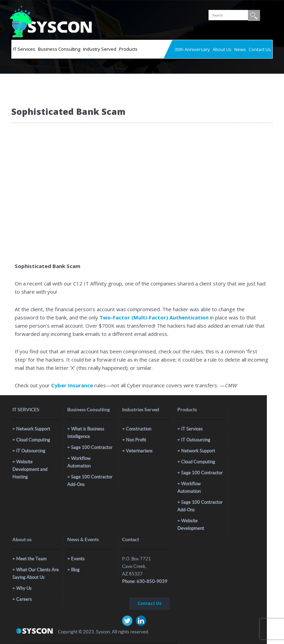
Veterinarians (139, 451)
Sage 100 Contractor (92, 447)
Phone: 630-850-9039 (145, 581)
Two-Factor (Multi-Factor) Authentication (154, 317)
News (240, 49)
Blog (75, 570)
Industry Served (100, 49)
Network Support (33, 429)
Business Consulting (59, 49)
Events (78, 559)
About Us (222, 49)
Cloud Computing (33, 440)
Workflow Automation (79, 462)
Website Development (191, 525)
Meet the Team (31, 559)
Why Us (24, 588)
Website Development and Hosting (30, 469)
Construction (139, 429)
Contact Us (260, 49)
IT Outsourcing (31, 451)
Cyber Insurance (72, 385)
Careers (24, 599)
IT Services (24, 49)
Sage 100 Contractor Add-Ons (90, 481)
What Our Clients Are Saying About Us (35, 574)
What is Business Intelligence (86, 433)
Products (128, 49)
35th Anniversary (192, 49)
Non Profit (136, 440)
